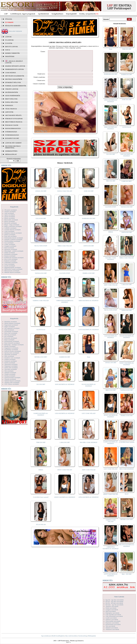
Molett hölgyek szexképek (12, 323)
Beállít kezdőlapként (58, 636)
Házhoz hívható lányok (15, 66)
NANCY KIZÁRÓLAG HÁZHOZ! (127, 364)
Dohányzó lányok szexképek (13, 233)
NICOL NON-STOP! (41, 250)
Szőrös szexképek (10, 363)
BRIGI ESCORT (111, 390)
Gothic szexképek (10, 244)
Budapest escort (12, 138)
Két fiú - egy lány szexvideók (114, 601)
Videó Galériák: (119, 597)
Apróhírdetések (43, 14)
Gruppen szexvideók (112, 610)
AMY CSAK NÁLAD (89, 474)
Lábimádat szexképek (11, 262)
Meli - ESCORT (127, 574)
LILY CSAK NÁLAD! (89, 417)
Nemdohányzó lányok (14, 69)
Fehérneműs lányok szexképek (14, 238)
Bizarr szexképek (10, 221)
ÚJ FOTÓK (9, 43)
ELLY (127, 494)
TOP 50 (8, 50)
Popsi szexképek (9, 340)
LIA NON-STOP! (65, 277)
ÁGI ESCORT (41, 388)
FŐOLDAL (9, 19)
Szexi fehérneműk (13, 96)
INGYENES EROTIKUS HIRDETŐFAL (13, 147)
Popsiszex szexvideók (112, 623)
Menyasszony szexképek (12, 271)
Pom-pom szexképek (11, 338)
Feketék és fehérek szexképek (13, 239)
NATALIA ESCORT (65, 334)
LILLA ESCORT (41, 222)
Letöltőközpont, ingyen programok (23, 14)
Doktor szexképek (10, 235)
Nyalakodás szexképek (11, 331)
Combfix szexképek (10, 228)
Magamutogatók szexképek (13, 267)
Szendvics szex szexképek (12, 358)
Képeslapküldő (71, 14)
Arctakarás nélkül (13, 115)
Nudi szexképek (9, 330)
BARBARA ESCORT (89, 222)
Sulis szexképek (9, 356)
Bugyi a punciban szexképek (13, 226)
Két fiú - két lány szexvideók (114, 603)
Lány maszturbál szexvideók (114, 616)
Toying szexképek (10, 376)
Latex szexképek (9, 264)
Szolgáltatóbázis (57, 14)
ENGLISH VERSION (15, 31)
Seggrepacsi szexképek (11, 348)
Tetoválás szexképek (11, 369)
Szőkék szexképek (10, 359)
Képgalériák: (14, 207)
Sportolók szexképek (11, 354)
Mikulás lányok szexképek (12, 272)
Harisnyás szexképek (11, 249)
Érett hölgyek (11, 99)
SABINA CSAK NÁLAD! (41, 305)
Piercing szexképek (10, 335)
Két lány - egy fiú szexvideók (114, 605)
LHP (6, 14)
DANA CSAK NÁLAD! (65, 195)
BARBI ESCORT (65, 361)
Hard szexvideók (111, 611)
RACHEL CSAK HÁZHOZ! (89, 446)
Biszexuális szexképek (11, 220)
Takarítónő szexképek (11, 364)
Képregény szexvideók (112, 613)
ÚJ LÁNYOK (9, 40)
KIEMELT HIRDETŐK (12, 53)
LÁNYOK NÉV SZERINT (13, 143)
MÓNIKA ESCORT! (41, 361)
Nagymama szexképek (11, 325)
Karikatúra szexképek (11, 254)
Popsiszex (9, 105)
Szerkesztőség (83, 636)
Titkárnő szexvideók (112, 628)
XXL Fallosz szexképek (12, 384)
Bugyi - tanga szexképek (12, 225)
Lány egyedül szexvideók (113, 615)
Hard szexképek (9, 248)
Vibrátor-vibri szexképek (12, 382)
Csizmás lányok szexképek (13, 230)
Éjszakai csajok (12, 125)
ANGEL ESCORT (41, 195)
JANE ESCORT (89, 195)
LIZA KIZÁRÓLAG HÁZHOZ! (65, 417)
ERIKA (41, 474)
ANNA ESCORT (127, 310)
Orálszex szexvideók (112, 619)
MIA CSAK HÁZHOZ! (127, 469)
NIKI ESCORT (65, 222)
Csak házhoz (10, 73)
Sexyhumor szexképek (11, 350)
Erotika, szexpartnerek (87, 14)
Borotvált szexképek (11, 223)
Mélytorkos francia (14, 122)
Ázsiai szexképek (10, 216)
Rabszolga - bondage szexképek (14, 345)
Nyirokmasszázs (12, 135)
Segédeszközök (12, 92)
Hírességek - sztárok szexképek (14, 251)
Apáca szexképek (10, 215)
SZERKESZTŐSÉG (11, 151)
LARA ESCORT (65, 446)
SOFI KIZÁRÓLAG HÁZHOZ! (65, 388)
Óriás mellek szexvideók (113, 621)
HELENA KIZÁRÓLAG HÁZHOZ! (127, 545)
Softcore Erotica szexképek (13, 351)
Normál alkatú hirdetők (16, 86)
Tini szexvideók (110, 626)
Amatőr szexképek (10, 212)
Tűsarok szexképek (10, 379)
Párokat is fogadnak (14, 119)
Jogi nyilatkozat (46, 636)
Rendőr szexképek (10, 346)
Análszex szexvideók (112, 606)
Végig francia (11, 109)
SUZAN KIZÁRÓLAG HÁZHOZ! (89, 389)
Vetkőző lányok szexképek (12, 381)
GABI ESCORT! (127, 181)
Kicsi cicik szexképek (11, 259)
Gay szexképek (9, 243)
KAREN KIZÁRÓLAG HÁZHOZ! (41, 418)
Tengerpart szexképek (11, 366)
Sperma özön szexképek (12, 353)
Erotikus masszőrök (14, 79)
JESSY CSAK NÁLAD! (65, 474)
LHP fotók (9, 112)
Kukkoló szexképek (10, 261)
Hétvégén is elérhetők (15, 76)
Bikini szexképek (10, 218)
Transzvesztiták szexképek (12, 377)
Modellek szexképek (11, 322)
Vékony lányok (12, 89)
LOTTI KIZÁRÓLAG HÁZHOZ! (89, 334)
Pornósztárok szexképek (12, 341)
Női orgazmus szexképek (12, 328)
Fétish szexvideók (111, 608)
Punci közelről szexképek (12, 343)
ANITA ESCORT (89, 250)
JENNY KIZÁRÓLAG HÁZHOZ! (65, 501)
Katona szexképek (10, 256)
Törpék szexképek (10, 374)
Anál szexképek (9, 213)
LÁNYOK (8, 37)
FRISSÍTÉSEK (10, 56)
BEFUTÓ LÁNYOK (11, 47)
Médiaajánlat (92, 636)
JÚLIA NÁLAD (41, 529)
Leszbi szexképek (10, 266)
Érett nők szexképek (10, 236)
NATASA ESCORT (41, 277)
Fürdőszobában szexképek (12, 241)
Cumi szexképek (9, 231)
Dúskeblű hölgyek (13, 82)
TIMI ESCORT (41, 446)
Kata (89, 361)
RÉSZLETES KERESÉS (13, 26)
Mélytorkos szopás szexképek (13, 269)
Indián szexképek (10, 253)
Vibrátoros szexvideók (112, 629)
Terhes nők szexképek (11, 368)
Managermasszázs (13, 128)
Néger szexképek (10, 327)
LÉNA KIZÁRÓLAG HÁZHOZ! (89, 501)
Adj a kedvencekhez (71, 636)
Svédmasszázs (11, 132)
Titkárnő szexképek (10, 373)
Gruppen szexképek (10, 246)
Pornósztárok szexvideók (113, 624)
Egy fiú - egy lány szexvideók (115, 600)
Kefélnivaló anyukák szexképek (14, 258)
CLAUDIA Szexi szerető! (41, 501)
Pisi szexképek (9, 336)
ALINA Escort (41, 334)
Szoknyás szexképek (11, 361)
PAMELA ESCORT (89, 277)
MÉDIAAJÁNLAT (11, 154)
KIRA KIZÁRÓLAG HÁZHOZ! (89, 305)
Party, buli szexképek (11, 333)
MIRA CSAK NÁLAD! (65, 250)
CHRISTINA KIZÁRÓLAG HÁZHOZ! (65, 305)
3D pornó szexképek (11, 210)
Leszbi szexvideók (111, 618)
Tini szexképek (9, 371)
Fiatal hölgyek (12, 102)
